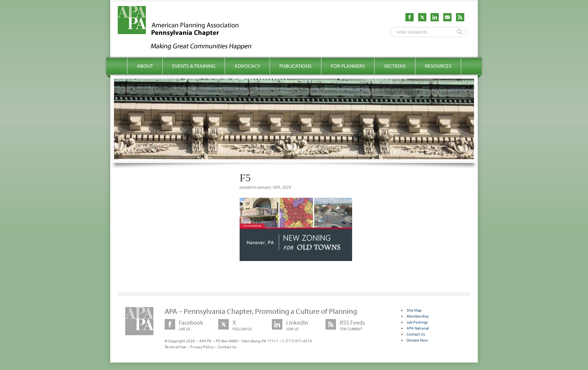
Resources (438, 66)
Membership (418, 316)
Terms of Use (175, 347)
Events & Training (194, 66)
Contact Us (227, 347)
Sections (395, 66)
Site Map (414, 310)
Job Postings (417, 322)
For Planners (348, 66)
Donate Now (417, 340)
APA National (418, 328)
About (145, 66)
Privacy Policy (202, 347)
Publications (295, 66)
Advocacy (247, 66)
